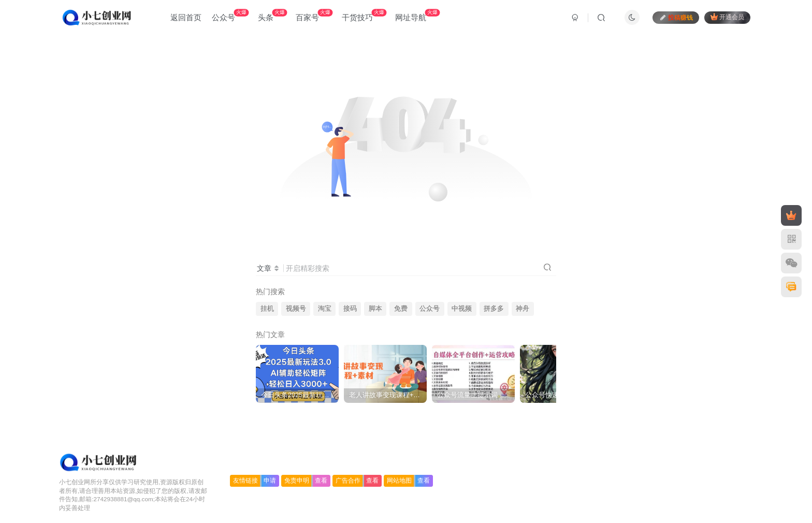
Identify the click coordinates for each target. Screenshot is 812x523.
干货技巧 (364, 15)
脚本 (375, 309)
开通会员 (727, 17)
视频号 (296, 309)
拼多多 (494, 309)
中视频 (462, 309)
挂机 (267, 309)
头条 (272, 15)
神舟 (523, 309)
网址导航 (417, 15)
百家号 (314, 15)
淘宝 (325, 309)
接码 (350, 309)
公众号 (230, 15)
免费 (401, 309)
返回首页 (186, 17)
